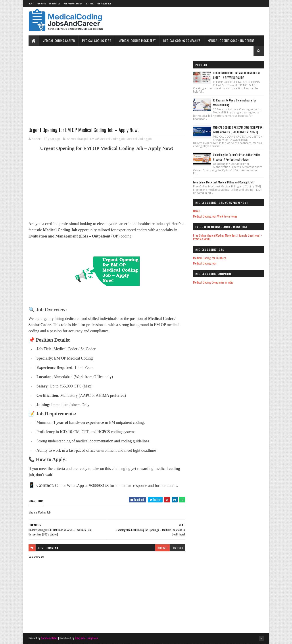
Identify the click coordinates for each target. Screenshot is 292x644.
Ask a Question (104, 3)
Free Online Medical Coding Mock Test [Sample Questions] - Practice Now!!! (228, 237)
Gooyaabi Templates (86, 638)
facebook (177, 548)
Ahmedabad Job (78, 139)
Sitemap (90, 3)
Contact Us (55, 3)
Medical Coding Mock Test (137, 40)
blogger (162, 548)
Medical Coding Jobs (97, 40)
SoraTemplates (49, 638)
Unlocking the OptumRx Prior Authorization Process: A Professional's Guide (237, 157)
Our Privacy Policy (73, 3)
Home (31, 3)
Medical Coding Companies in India (213, 282)
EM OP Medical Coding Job (108, 139)
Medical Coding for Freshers (210, 258)
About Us (41, 3)
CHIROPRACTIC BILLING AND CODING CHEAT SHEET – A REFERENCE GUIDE (237, 75)
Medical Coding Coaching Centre (231, 40)
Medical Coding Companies (182, 40)
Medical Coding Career (59, 40)
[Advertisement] (107, 95)
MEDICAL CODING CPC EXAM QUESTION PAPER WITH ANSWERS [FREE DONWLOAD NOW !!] (238, 130)
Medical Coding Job (139, 139)
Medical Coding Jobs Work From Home (215, 216)
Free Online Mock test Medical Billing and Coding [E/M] (223, 182)
